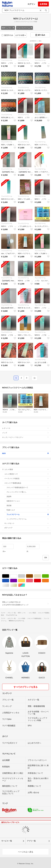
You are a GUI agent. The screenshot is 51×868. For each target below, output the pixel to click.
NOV (26, 453)
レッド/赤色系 (41, 581)
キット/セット (27, 523)
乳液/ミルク (28, 510)
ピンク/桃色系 (33, 581)
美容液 (28, 506)
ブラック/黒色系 (9, 576)
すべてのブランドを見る (26, 687)
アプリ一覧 (31, 841)
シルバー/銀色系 (9, 585)
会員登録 (43, 4)
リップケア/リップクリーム (28, 519)
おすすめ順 (21, 35)
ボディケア (27, 528)
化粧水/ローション (28, 501)
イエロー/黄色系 (25, 581)
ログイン (31, 4)
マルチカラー (25, 585)
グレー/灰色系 (25, 576)
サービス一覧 (7, 841)
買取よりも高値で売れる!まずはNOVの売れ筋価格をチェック (26, 603)
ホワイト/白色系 (17, 576)
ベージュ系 (41, 576)
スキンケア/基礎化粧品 (27, 483)
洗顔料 (28, 497)
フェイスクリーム (24, 28)
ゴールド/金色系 (17, 585)
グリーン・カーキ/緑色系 (49, 576)
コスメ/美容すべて (27, 474)
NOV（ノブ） (8, 28)
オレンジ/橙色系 (49, 581)
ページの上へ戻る (26, 852)
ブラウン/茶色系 (33, 576)
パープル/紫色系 (17, 581)
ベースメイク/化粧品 (27, 478)
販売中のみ (7, 35)
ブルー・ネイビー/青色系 (9, 581)
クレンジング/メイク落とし (28, 492)
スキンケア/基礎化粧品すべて (28, 488)
